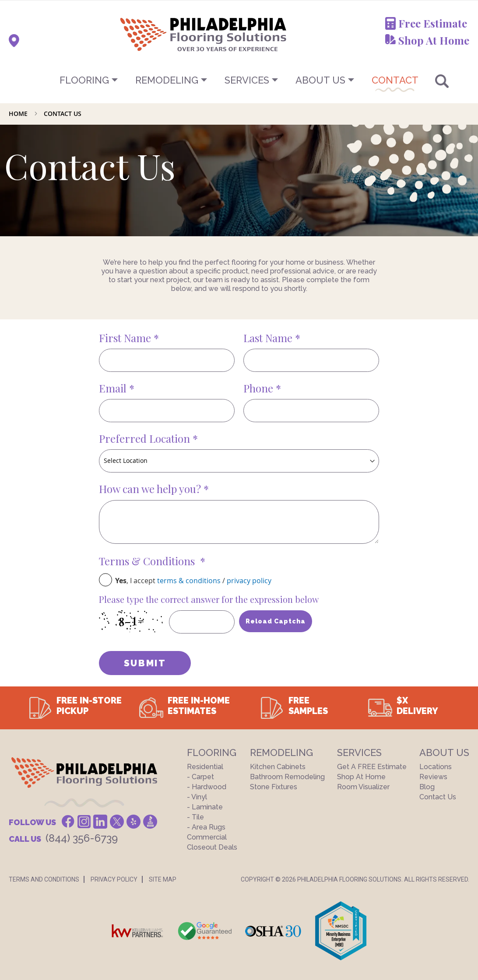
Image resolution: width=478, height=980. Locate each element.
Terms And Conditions (44, 879)
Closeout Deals (212, 847)
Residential (205, 767)
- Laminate (205, 807)
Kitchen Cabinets (278, 767)
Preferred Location (146, 438)
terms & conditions (189, 581)
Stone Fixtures (274, 787)
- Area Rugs (206, 827)
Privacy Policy (114, 879)
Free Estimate (433, 23)
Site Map (163, 879)
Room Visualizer (363, 787)
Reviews (433, 777)
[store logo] (160, 34)
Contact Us (438, 797)
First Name (126, 338)
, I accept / (193, 581)
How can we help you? (151, 489)
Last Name (269, 338)
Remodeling (167, 80)
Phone (260, 388)
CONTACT (395, 80)
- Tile (195, 817)
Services (247, 80)
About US (320, 80)
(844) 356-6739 (82, 838)
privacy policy (249, 581)
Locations (436, 767)
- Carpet (200, 777)
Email (114, 388)
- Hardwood (207, 787)
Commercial (207, 837)
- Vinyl (197, 797)
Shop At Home (434, 40)
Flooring (84, 80)
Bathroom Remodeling (287, 777)
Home (19, 114)
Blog (427, 787)
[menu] (239, 80)
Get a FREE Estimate (372, 767)
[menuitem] (239, 80)
